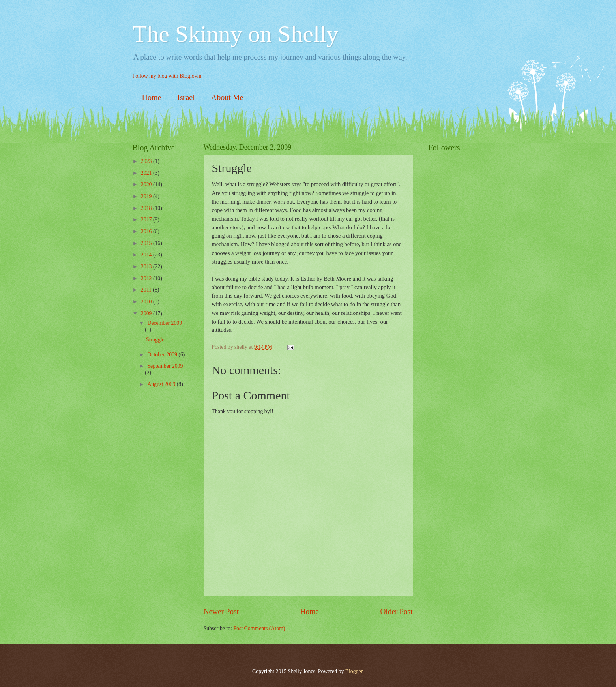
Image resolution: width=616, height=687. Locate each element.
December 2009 (165, 323)
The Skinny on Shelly (236, 34)
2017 (147, 220)
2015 (147, 243)
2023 (147, 161)
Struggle (155, 340)
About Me (227, 97)
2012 (147, 278)
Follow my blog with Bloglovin (167, 76)
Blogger (354, 671)
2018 (147, 208)
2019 (147, 196)
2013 (147, 267)
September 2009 (165, 366)
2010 (147, 302)
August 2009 (162, 384)
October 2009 (163, 355)
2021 (147, 173)
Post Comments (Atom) (259, 628)
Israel (186, 97)
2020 (147, 184)
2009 (147, 314)
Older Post (396, 611)
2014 (147, 255)
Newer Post (221, 611)
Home (152, 97)
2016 (147, 231)
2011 (147, 290)
